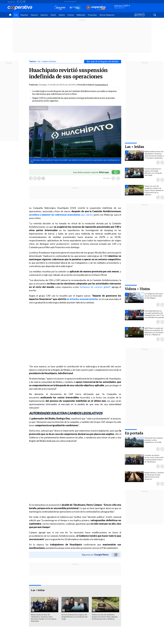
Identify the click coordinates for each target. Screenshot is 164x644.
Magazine (24, 15)
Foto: (33, 108)
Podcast (71, 15)
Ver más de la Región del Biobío (103, 62)
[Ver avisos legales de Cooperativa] (136, 17)
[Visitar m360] (139, 17)
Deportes (34, 15)
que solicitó (86, 215)
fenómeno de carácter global (95, 287)
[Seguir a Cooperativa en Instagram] (24, 2)
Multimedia (81, 15)
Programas (92, 15)
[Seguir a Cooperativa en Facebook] (18, 2)
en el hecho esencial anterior (82, 299)
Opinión (62, 15)
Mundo (53, 15)
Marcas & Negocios (107, 15)
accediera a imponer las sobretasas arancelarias (55, 215)
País (16, 15)
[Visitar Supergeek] (143, 17)
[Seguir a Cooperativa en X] (21, 2)
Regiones (44, 15)
